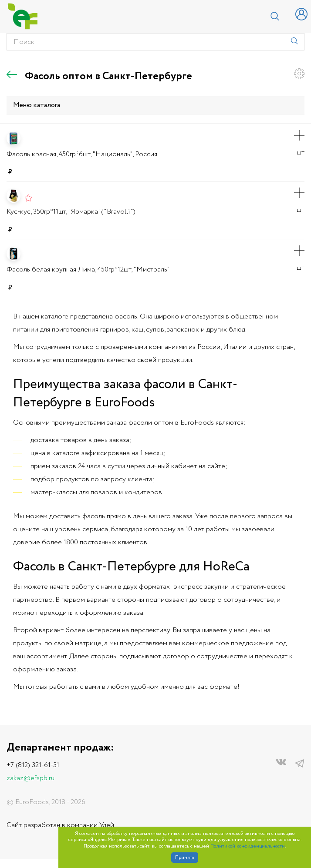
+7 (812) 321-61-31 (33, 765)
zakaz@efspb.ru (30, 778)
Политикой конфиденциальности (248, 846)
